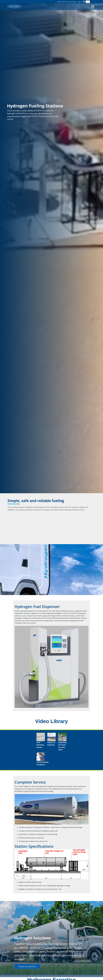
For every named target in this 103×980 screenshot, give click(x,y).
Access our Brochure (27, 966)
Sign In (81, 2)
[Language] (88, 2)
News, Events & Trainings (67, 2)
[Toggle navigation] (93, 6)
